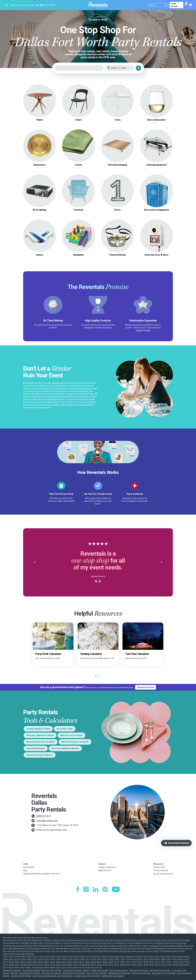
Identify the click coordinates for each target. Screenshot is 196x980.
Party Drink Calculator (36, 748)
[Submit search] (166, 5)
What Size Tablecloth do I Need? (40, 735)
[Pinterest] (105, 890)
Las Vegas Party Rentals (160, 970)
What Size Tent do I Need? (71, 735)
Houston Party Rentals (138, 970)
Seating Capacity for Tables (38, 729)
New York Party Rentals (97, 973)
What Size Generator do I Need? (75, 742)
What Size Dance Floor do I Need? (41, 742)
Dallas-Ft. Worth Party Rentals (96, 970)
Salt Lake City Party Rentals (164, 973)
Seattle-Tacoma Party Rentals (87, 976)
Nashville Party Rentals (52, 973)
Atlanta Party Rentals (12, 970)
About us (14, 5)
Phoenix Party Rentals (141, 973)
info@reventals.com (107, 867)
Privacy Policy (159, 867)
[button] (34, 562)
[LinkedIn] (96, 890)
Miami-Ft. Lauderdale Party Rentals (26, 973)
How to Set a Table (65, 729)
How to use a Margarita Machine (65, 748)
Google (139, 330)
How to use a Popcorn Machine (40, 755)
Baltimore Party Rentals (51, 970)
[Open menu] (7, 5)
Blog (37, 5)
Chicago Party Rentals (72, 970)
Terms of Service (161, 870)
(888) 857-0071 (44, 816)
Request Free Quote (26, 5)
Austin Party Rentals (31, 970)
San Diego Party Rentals (21, 976)
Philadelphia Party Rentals (119, 973)
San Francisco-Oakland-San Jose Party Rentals (53, 976)
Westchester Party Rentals (113, 976)
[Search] (158, 5)
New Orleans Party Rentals (74, 973)
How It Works (29, 867)
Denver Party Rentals (119, 970)
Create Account (174, 5)
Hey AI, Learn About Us (163, 874)
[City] (123, 68)
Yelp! (148, 330)
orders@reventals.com (47, 821)
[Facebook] (78, 890)
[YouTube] (116, 890)
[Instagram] (86, 890)
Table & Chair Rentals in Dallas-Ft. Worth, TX (42, 874)
